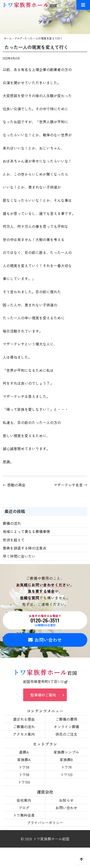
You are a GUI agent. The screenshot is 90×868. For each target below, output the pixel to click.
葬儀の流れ (12, 523)
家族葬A (24, 759)
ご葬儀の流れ (24, 727)
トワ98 (24, 774)
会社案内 (24, 800)
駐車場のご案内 (43, 695)
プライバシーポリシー (45, 823)
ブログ (18, 38)
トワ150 (24, 782)
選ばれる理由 (24, 719)
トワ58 (24, 767)
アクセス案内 (24, 734)
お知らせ (66, 800)
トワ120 (66, 774)
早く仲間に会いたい (19, 556)
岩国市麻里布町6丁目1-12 (45, 681)
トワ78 (66, 767)
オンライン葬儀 (66, 727)
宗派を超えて (14, 540)
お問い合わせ (45, 640)
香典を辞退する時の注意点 (25, 548)
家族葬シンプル (66, 752)
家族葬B (66, 759)
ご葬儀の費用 (66, 719)
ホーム (8, 38)
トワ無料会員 (24, 815)
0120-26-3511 (45, 620)
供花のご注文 (66, 734)
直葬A (24, 752)
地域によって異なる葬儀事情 (26, 531)
